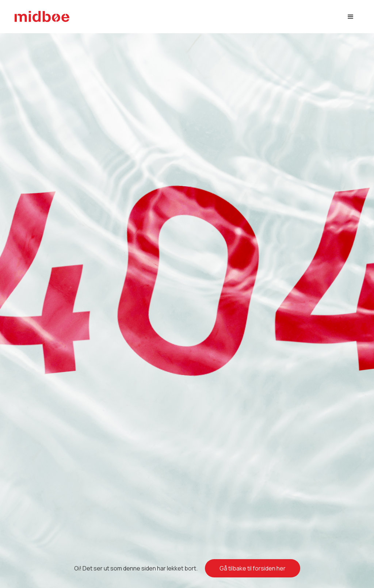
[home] (42, 17)
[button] (351, 17)
